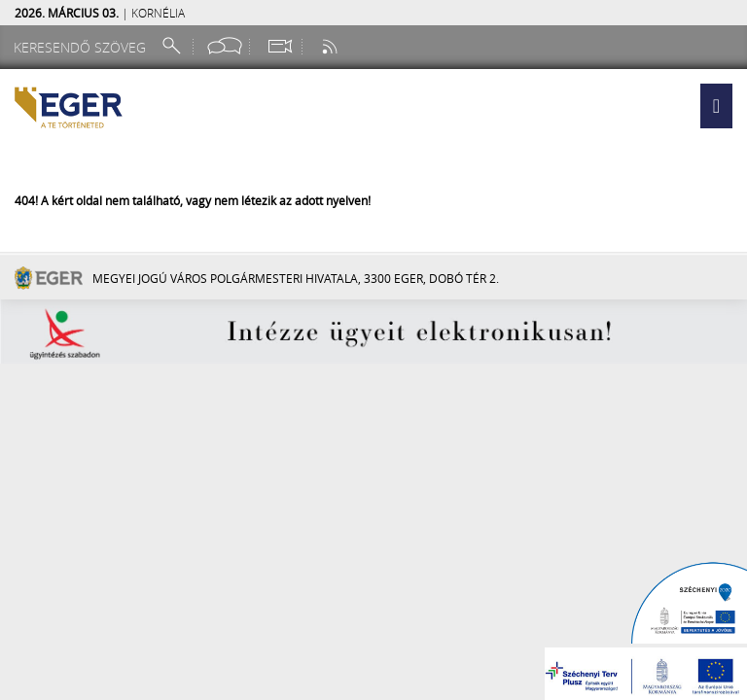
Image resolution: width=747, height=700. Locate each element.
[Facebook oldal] (225, 46)
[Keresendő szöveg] (83, 47)
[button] (716, 106)
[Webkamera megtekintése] (279, 46)
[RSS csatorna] (332, 46)
